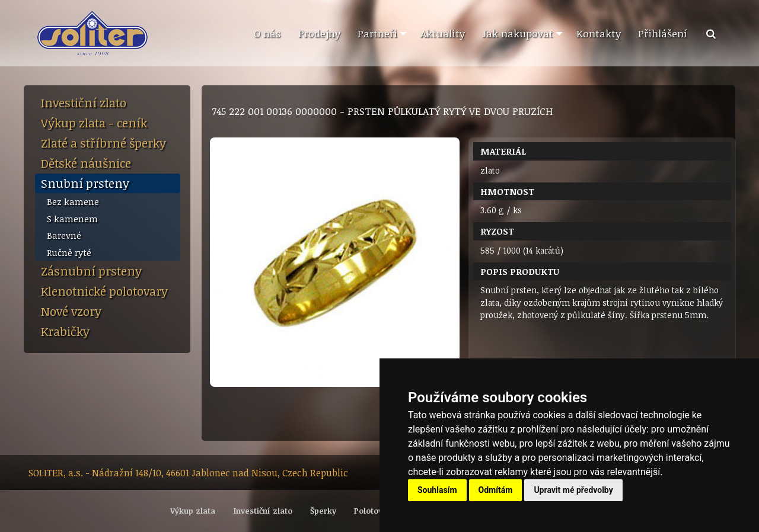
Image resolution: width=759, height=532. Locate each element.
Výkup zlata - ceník (94, 123)
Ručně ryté (69, 252)
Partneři (377, 33)
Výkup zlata (193, 511)
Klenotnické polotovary (104, 291)
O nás (267, 33)
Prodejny (319, 33)
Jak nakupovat (518, 33)
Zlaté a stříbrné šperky (103, 143)
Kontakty (599, 33)
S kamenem (72, 219)
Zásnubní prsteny (91, 271)
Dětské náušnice (86, 163)
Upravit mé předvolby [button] (573, 490)
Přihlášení (663, 33)
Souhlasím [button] (437, 490)
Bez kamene (73, 201)
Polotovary (374, 511)
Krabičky (65, 331)
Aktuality (443, 33)
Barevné (64, 235)
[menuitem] (267, 34)
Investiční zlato (84, 102)
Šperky (323, 511)
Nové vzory (71, 311)
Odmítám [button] (496, 490)
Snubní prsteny (85, 183)
